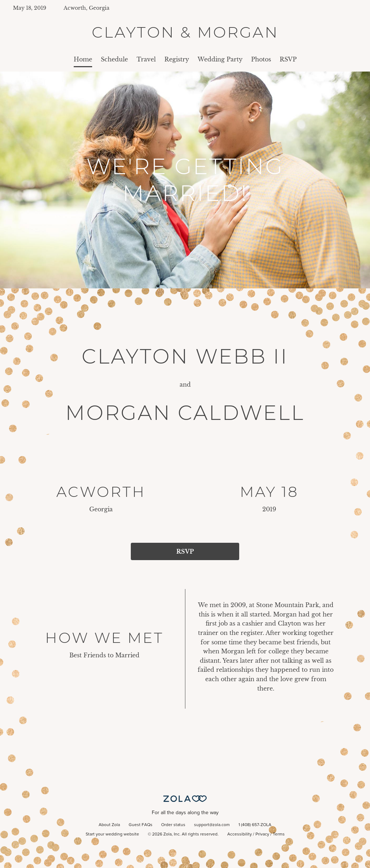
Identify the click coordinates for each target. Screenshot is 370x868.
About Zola (109, 825)
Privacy (262, 834)
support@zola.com (212, 825)
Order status (173, 825)
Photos (261, 59)
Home (83, 59)
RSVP (288, 59)
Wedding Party (220, 59)
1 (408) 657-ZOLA (255, 825)
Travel (146, 59)
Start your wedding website (112, 834)
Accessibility (240, 834)
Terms (279, 834)
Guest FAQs (141, 825)
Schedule (114, 59)
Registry (177, 59)
